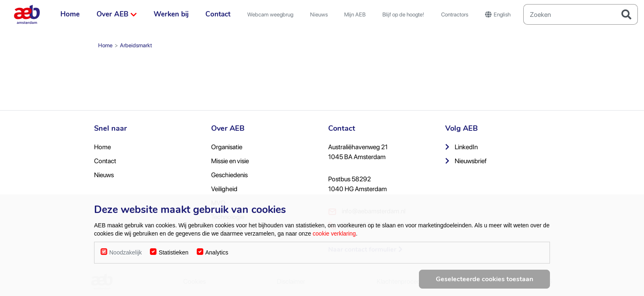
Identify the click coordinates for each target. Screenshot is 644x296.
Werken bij (171, 14)
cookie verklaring (334, 237)
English (498, 14)
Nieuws (319, 14)
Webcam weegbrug (270, 14)
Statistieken (173, 256)
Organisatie (227, 147)
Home (70, 14)
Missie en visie (230, 161)
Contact (218, 14)
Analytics (217, 256)
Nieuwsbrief (466, 161)
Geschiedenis (229, 175)
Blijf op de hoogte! (403, 14)
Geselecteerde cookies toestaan (484, 282)
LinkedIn (461, 147)
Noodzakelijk (125, 256)
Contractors (455, 14)
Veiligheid (224, 189)
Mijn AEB (355, 14)
